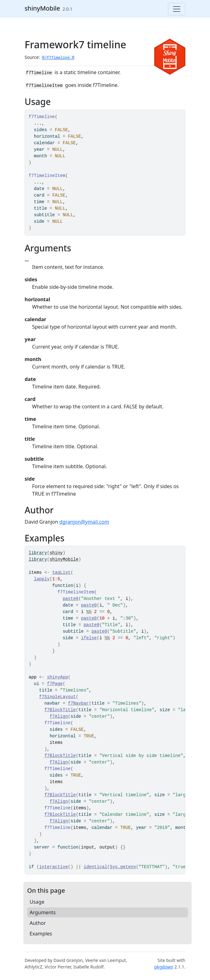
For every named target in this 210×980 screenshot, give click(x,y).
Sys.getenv (123, 867)
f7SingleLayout (58, 697)
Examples (41, 934)
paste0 (70, 599)
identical (95, 867)
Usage (37, 902)
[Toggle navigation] (177, 9)
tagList (62, 573)
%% (89, 612)
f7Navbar (78, 703)
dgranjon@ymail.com (84, 522)
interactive (54, 867)
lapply (42, 579)
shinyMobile (42, 8)
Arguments (43, 912)
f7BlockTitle (60, 710)
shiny (56, 553)
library (38, 553)
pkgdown (164, 967)
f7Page (55, 684)
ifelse (89, 638)
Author (38, 923)
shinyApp (57, 677)
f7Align (59, 716)
